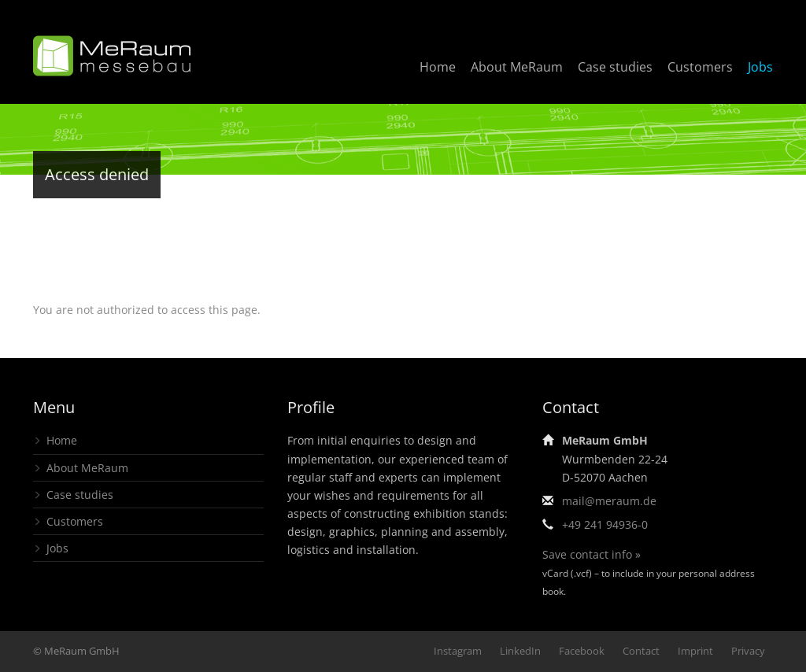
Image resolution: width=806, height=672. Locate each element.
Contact (641, 651)
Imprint (695, 651)
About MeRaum (517, 67)
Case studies (615, 67)
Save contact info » (592, 554)
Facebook (582, 651)
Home (438, 67)
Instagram (458, 651)
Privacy (748, 651)
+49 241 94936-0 (605, 524)
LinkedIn (520, 651)
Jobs (760, 67)
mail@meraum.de (609, 501)
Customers (700, 67)
